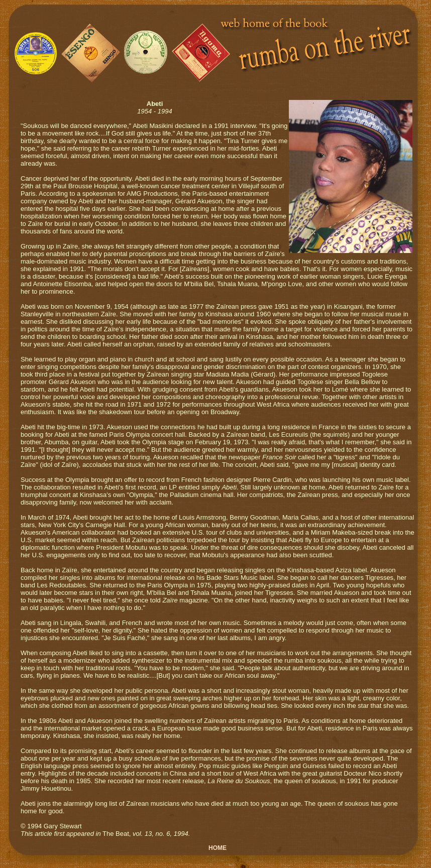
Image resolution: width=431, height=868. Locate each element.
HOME (218, 848)
